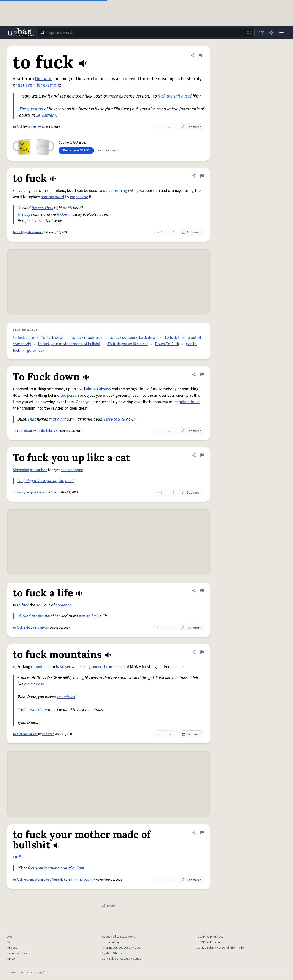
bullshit (78, 868)
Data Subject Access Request (122, 959)
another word (52, 197)
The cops (25, 214)
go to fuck (35, 350)
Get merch (192, 127)
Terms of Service (19, 953)
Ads (10, 937)
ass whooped (72, 470)
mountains (40, 667)
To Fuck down (53, 338)
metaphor (38, 470)
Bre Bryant (42, 628)
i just (32, 419)
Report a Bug (111, 942)
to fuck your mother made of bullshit (69, 344)
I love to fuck (115, 419)
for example (48, 85)
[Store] (261, 33)
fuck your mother (42, 868)
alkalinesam (35, 232)
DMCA (11, 959)
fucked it (64, 214)
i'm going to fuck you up (37, 481)
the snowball (42, 208)
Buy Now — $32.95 (76, 150)
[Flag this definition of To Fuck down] (202, 374)
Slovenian (21, 470)
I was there (38, 710)
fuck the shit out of (175, 96)
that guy (56, 419)
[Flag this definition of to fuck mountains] (202, 652)
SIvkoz (55, 492)
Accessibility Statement (118, 937)
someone (64, 605)
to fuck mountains (87, 338)
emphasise (79, 197)
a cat (70, 481)
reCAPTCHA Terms (209, 942)
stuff (17, 857)
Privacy (12, 948)
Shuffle (109, 906)
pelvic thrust (189, 402)
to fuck (18, 127)
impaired (48, 734)
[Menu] (282, 33)
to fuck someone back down (133, 338)
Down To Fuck (167, 344)
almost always (98, 389)
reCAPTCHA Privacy (210, 937)
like (61, 481)
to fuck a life (23, 338)
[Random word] (249, 33)
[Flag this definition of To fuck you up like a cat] (202, 455)
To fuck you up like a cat (128, 344)
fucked (25, 616)
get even (26, 85)
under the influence (108, 667)
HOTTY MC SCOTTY (81, 880)
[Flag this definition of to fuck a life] (202, 590)
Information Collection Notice (122, 948)
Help (10, 942)
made (62, 868)
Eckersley (34, 127)
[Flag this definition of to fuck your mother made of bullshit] (202, 832)
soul (40, 605)
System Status (112, 953)
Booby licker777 (48, 431)
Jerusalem (46, 115)
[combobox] (146, 33)
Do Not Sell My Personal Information (221, 948)
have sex (63, 667)
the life (37, 616)
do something (115, 191)
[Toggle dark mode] (271, 33)
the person (70, 395)
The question (31, 109)
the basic (43, 79)
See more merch (107, 150)
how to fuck (89, 616)
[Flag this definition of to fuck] (201, 55)
